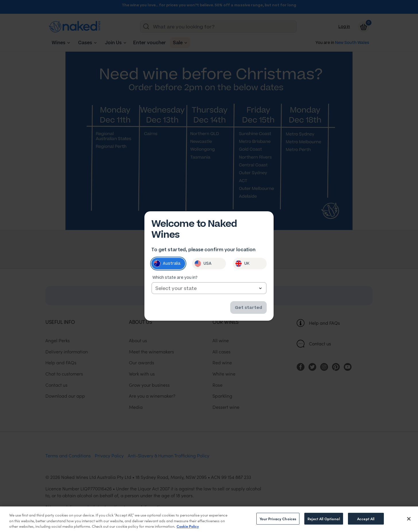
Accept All (366, 519)
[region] (209, 519)
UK (242, 264)
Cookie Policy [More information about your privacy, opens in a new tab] (188, 526)
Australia (167, 264)
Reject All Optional (324, 519)
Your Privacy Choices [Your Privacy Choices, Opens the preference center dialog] (278, 519)
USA (203, 264)
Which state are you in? (175, 278)
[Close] (409, 519)
